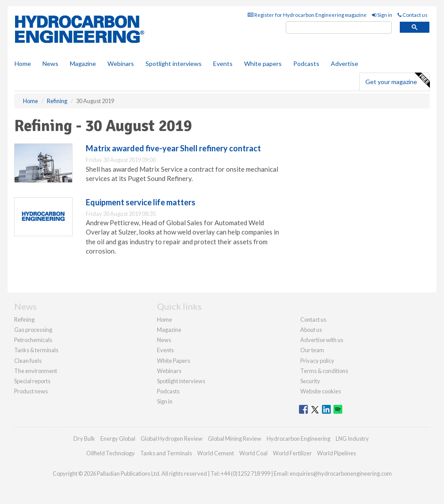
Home (23, 63)
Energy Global (118, 439)
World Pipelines (337, 453)
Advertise (344, 63)
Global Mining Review (235, 439)
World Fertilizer (292, 453)
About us (311, 330)
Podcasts (306, 63)
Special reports (32, 381)
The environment (36, 371)
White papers (263, 63)
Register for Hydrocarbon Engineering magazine (307, 15)
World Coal (253, 453)
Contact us (413, 15)
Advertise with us (322, 340)
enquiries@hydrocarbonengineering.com (341, 473)
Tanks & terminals (36, 350)
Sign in (382, 15)
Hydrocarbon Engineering (299, 439)
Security (310, 381)
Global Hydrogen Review (172, 439)
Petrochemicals (33, 340)
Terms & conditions (324, 371)
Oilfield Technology (111, 453)
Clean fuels (28, 361)
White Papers (174, 361)
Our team (312, 350)
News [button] (50, 63)
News (164, 340)
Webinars (121, 63)
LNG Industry (352, 439)
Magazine (83, 63)
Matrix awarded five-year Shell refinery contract (173, 148)
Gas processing (33, 330)
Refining (24, 319)
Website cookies (321, 391)
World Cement (216, 453)
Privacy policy (317, 361)
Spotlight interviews (174, 63)
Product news (31, 391)
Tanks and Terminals (166, 453)
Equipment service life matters (141, 202)
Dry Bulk (84, 439)
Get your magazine (397, 81)
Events (223, 63)
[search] (339, 28)
